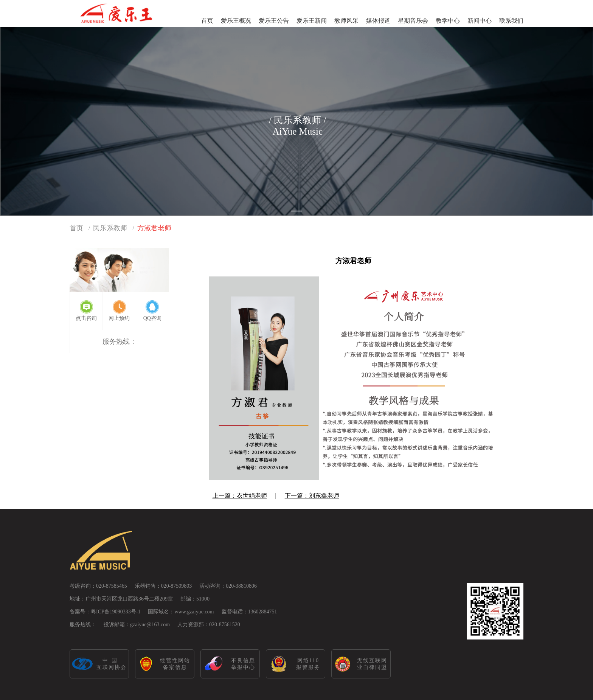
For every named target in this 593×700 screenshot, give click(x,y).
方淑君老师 (154, 228)
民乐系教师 (110, 228)
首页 (207, 21)
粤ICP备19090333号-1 (116, 612)
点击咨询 (86, 318)
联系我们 (511, 21)
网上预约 (119, 318)
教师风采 (346, 21)
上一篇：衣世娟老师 (240, 496)
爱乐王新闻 (312, 21)
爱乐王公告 (274, 21)
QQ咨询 (152, 318)
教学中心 (448, 21)
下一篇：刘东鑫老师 (312, 496)
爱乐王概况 (236, 21)
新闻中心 (480, 21)
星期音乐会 (413, 21)
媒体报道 (378, 21)
